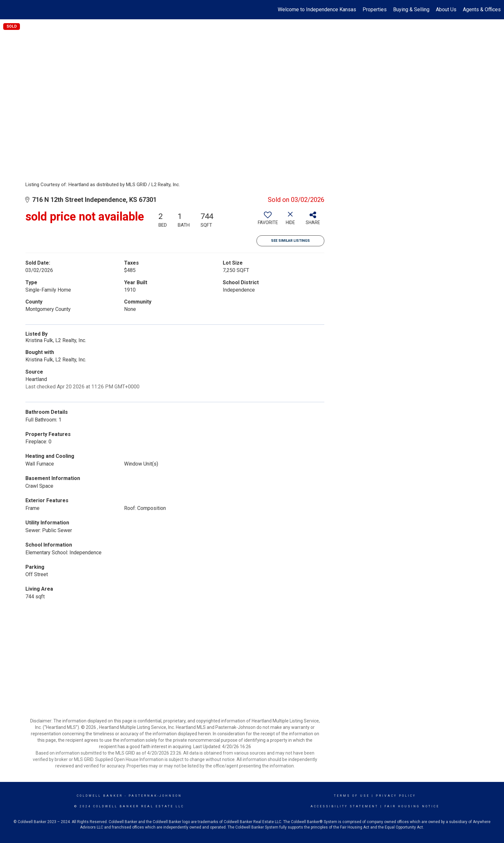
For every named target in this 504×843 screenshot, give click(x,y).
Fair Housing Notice (412, 806)
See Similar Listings (290, 241)
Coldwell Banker (100, 796)
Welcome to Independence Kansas (317, 9)
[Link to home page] (8, 10)
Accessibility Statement (344, 806)
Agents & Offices (482, 9)
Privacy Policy (396, 796)
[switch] (268, 221)
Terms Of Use (352, 796)
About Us (446, 9)
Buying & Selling (411, 9)
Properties (375, 9)
